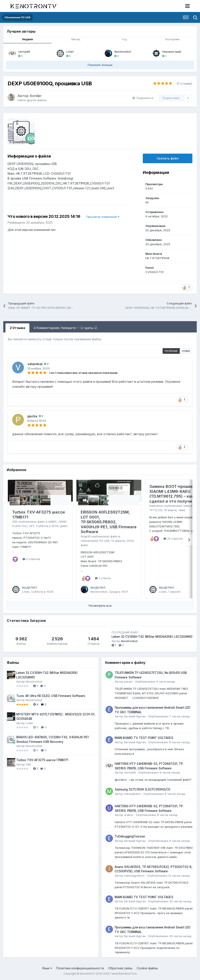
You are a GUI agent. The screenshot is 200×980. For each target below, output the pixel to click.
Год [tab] (124, 39)
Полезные (171, 351)
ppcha (32, 416)
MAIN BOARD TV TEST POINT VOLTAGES (144, 738)
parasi (128, 681)
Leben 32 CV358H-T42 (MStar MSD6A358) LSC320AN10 (152, 637)
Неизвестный (172, 52)
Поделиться (143, 98)
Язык (47, 968)
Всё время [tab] (172, 39)
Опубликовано (155, 681)
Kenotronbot (123, 52)
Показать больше (100, 65)
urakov (129, 815)
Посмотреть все (100, 606)
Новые (186, 351)
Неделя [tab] (28, 39)
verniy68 (24, 52)
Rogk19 (86, 536)
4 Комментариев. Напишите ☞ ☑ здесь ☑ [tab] (65, 328)
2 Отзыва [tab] (17, 328)
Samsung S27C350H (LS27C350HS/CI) (143, 789)
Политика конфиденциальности (80, 968)
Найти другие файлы (32, 100)
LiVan (70, 52)
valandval (35, 364)
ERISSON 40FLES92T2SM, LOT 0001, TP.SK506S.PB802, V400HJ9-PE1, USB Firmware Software (109, 522)
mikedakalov (133, 794)
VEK (15, 522)
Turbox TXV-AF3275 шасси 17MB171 (42, 760)
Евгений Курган (135, 716)
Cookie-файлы (147, 968)
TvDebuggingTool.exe (130, 836)
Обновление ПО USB (95, 541)
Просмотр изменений (103, 217)
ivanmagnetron (134, 876)
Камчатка (156, 506)
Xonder (36, 96)
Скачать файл (168, 158)
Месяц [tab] (76, 39)
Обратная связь (120, 968)
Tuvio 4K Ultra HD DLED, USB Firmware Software (51, 696)
